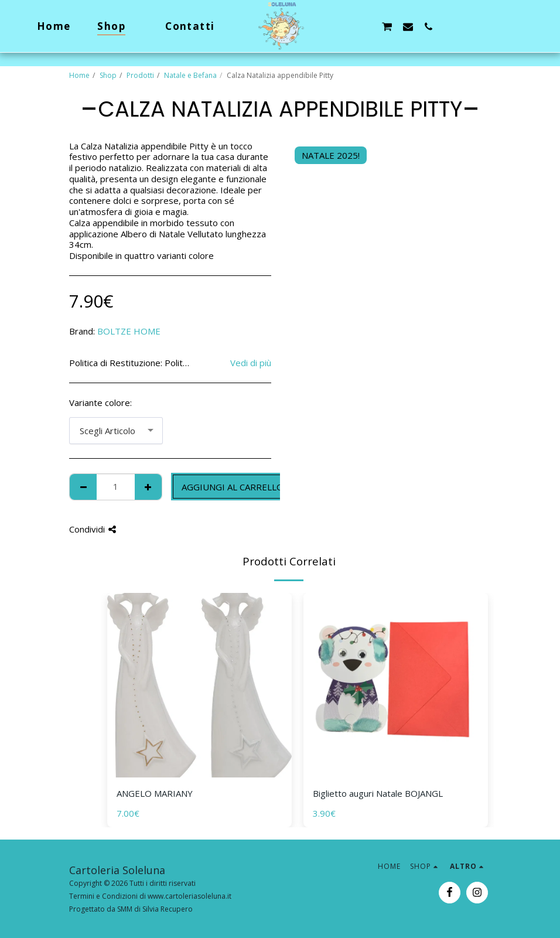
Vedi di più (251, 363)
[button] (345, 26)
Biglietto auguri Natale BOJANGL (378, 793)
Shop (108, 75)
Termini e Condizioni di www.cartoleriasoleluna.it (150, 896)
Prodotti (140, 75)
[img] (199, 685)
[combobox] (116, 431)
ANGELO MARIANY (155, 793)
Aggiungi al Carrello (233, 487)
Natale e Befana (190, 75)
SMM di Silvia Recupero (155, 909)
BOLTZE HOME (129, 331)
